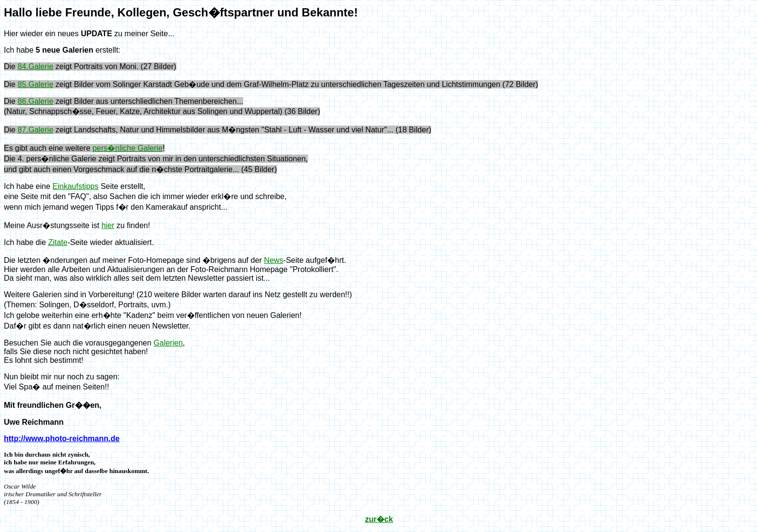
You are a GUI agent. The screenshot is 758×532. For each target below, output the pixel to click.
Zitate (58, 242)
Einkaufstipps (76, 186)
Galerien (168, 343)
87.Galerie (35, 130)
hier (108, 225)
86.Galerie (35, 101)
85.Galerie (35, 84)
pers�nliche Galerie (127, 148)
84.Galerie (35, 66)
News (274, 260)
